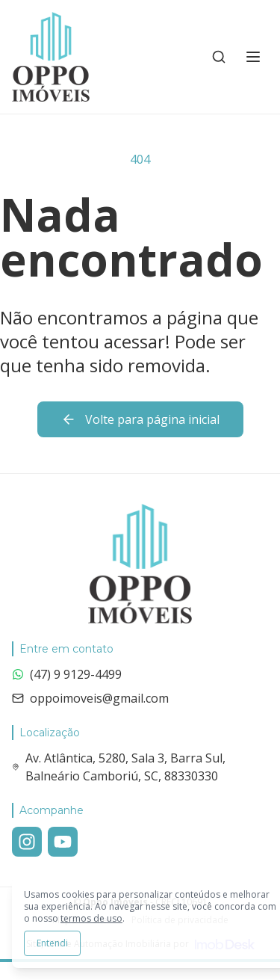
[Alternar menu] (253, 57)
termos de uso (91, 918)
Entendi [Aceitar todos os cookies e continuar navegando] (52, 943)
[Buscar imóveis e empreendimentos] (219, 57)
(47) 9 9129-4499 (67, 674)
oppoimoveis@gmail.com (90, 698)
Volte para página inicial (140, 419)
